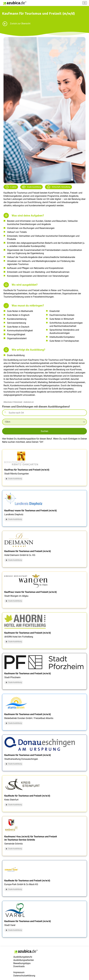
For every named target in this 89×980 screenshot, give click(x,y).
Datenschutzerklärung (24, 976)
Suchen (44, 431)
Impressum (19, 972)
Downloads (19, 966)
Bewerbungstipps (22, 963)
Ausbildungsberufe (23, 957)
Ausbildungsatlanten (24, 960)
